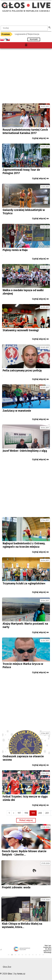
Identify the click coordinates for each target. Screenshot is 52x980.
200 (40, 813)
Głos (10, 974)
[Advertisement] (26, 76)
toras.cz (21, 974)
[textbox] (24, 28)
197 (19, 813)
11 (43, 955)
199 (33, 813)
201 (47, 813)
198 (26, 813)
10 (40, 955)
